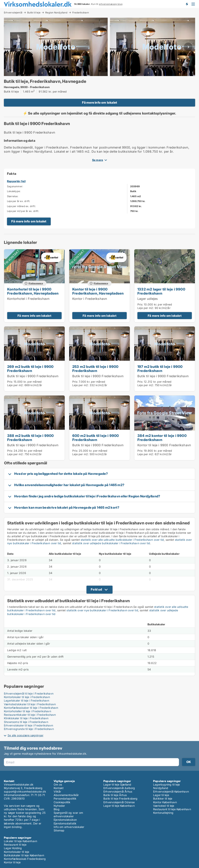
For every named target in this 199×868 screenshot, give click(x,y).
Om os (58, 784)
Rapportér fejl (16, 181)
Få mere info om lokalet (100, 102)
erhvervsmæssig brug (111, 4)
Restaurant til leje (15, 845)
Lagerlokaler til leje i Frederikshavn (27, 700)
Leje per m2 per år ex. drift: (23, 211)
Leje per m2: (146, 308)
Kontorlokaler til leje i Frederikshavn (27, 697)
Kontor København (165, 802)
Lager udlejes (148, 299)
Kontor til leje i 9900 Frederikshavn (164, 445)
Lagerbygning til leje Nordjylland (166, 786)
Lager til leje (161, 795)
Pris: (141, 304)
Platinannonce (36, 283)
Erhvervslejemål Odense (119, 802)
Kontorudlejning (163, 813)
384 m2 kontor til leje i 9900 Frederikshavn (162, 438)
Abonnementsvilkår (66, 795)
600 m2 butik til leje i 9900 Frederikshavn (96, 438)
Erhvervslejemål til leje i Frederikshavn (29, 693)
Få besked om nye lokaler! (187, 4)
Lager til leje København (119, 806)
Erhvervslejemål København (171, 791)
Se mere (98, 160)
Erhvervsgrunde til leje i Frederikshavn (29, 729)
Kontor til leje (12, 862)
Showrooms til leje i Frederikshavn (26, 722)
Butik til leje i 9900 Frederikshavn (33, 376)
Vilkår (57, 791)
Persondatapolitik (65, 798)
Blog (57, 809)
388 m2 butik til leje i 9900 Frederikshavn (31, 438)
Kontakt (59, 788)
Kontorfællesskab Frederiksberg (25, 859)
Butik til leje (34, 12)
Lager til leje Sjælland (117, 784)
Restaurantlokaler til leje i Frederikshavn (30, 715)
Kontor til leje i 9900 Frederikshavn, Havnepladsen (98, 291)
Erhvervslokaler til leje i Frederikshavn (28, 725)
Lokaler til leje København (21, 841)
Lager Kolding (13, 848)
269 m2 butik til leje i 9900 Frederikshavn (30, 369)
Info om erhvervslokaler (69, 827)
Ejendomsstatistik (65, 823)
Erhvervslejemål (13, 12)
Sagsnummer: (15, 186)
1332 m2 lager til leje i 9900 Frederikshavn (161, 291)
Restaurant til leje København (172, 809)
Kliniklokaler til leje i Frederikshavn (26, 718)
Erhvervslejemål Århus (118, 791)
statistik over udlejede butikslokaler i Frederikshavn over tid (111, 543)
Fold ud (96, 589)
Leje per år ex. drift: (19, 201)
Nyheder (59, 806)
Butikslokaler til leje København (24, 855)
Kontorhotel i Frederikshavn (28, 299)
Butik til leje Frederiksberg (120, 798)
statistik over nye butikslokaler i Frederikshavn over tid (102, 610)
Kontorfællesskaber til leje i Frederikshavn (31, 708)
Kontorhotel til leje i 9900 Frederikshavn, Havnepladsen (33, 291)
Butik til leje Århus (115, 795)
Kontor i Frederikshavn (90, 299)
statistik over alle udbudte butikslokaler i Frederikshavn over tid (122, 540)
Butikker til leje (163, 798)
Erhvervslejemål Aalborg (119, 788)
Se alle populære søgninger (25, 735)
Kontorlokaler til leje (17, 852)
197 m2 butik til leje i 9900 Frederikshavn (160, 369)
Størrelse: (13, 196)
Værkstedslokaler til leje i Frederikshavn (30, 704)
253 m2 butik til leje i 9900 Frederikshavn (95, 369)
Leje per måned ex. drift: (21, 206)
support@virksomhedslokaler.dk (25, 791)
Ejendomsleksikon (65, 820)
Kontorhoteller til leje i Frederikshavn (27, 711)
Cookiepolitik (62, 802)
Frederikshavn (81, 13)
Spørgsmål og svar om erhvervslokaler (68, 814)
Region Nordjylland (56, 12)
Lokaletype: (14, 191)
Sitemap (59, 830)
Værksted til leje (164, 806)
